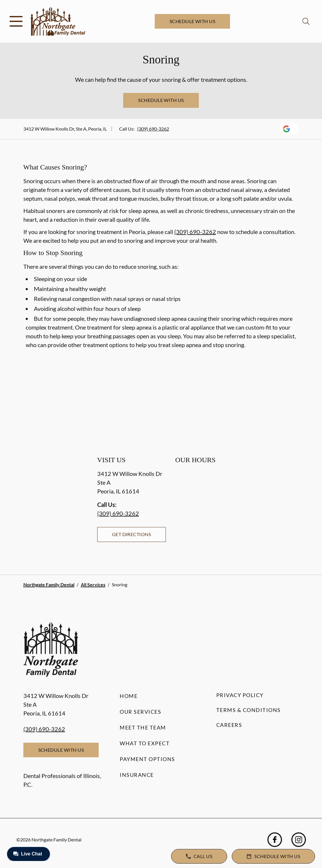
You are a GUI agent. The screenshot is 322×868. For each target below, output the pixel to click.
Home (129, 696)
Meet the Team (143, 727)
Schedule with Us (193, 21)
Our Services (140, 712)
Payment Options (147, 759)
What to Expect (145, 743)
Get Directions (132, 534)
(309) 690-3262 (153, 129)
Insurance (137, 775)
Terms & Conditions (249, 710)
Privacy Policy (240, 695)
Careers (229, 725)
